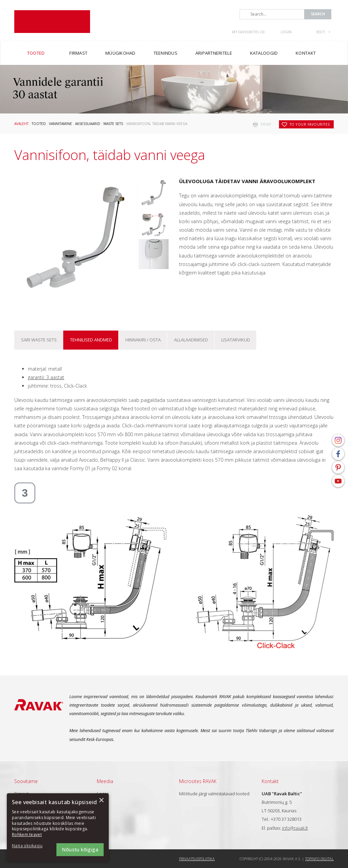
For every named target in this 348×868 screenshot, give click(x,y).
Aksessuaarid (88, 124)
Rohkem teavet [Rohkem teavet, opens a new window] (27, 835)
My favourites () (248, 32)
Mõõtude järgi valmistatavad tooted (214, 794)
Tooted (39, 124)
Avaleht (21, 124)
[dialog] (58, 827)
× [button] (101, 801)
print (266, 124)
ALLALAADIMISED (191, 340)
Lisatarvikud (236, 340)
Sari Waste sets (39, 340)
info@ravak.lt (295, 828)
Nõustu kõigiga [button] (80, 849)
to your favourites (310, 124)
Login (286, 32)
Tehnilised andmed (91, 340)
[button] (31, 846)
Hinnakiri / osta (143, 340)
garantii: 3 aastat (46, 377)
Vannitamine (60, 124)
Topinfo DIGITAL (319, 859)
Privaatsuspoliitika (197, 859)
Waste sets (113, 124)
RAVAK (52, 22)
